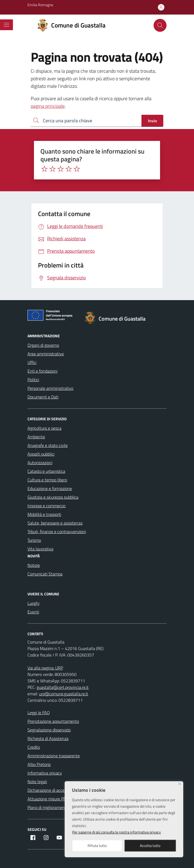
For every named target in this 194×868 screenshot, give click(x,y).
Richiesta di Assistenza (48, 738)
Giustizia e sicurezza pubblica (53, 497)
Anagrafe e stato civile (48, 445)
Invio (152, 121)
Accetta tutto (150, 846)
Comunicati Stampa (45, 574)
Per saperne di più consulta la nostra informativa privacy (117, 832)
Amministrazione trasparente (54, 756)
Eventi (33, 612)
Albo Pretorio (39, 764)
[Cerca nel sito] (160, 25)
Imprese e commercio (46, 506)
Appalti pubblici (41, 454)
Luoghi (33, 603)
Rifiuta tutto (97, 846)
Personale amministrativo (50, 388)
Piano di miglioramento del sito (55, 807)
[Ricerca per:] (86, 121)
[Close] (180, 784)
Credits (34, 747)
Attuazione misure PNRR (50, 799)
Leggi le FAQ (39, 713)
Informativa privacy (45, 773)
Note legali (37, 782)
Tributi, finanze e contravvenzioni (57, 532)
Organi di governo (43, 345)
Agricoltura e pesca (44, 428)
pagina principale (48, 106)
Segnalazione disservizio (49, 730)
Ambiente (36, 437)
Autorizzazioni (40, 463)
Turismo (34, 540)
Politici (33, 380)
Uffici (32, 362)
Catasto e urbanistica (46, 471)
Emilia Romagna (40, 5)
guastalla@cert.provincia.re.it (63, 687)
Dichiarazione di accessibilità (53, 790)
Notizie (34, 565)
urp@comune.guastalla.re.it (64, 694)
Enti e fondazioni (42, 371)
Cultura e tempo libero (47, 480)
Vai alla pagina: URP (45, 668)
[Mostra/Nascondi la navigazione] (6, 25)
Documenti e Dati (43, 397)
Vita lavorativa (40, 549)
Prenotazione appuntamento (53, 721)
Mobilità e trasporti (44, 514)
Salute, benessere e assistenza (55, 523)
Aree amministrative (46, 354)
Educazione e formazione (50, 488)
